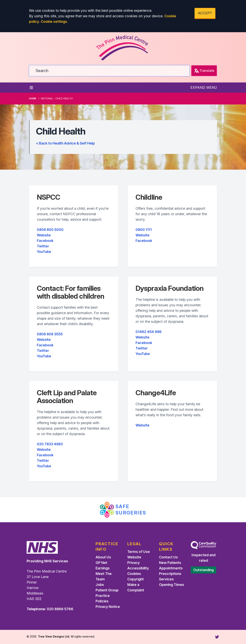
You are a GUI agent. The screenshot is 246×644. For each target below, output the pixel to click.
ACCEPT (205, 13)
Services (166, 579)
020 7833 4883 (50, 444)
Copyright (136, 579)
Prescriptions (170, 574)
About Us (103, 557)
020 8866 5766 (60, 609)
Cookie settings (54, 21)
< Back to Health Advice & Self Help (65, 143)
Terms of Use (139, 552)
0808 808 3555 (50, 334)
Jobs (100, 585)
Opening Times (172, 585)
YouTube (44, 252)
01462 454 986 (149, 332)
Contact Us (168, 557)
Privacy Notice (108, 607)
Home (33, 98)
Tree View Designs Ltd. (54, 636)
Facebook (45, 241)
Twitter (43, 246)
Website (44, 235)
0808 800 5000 (50, 230)
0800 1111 (144, 230)
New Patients (170, 563)
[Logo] (123, 46)
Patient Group (107, 590)
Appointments (171, 568)
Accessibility (138, 568)
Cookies (134, 574)
